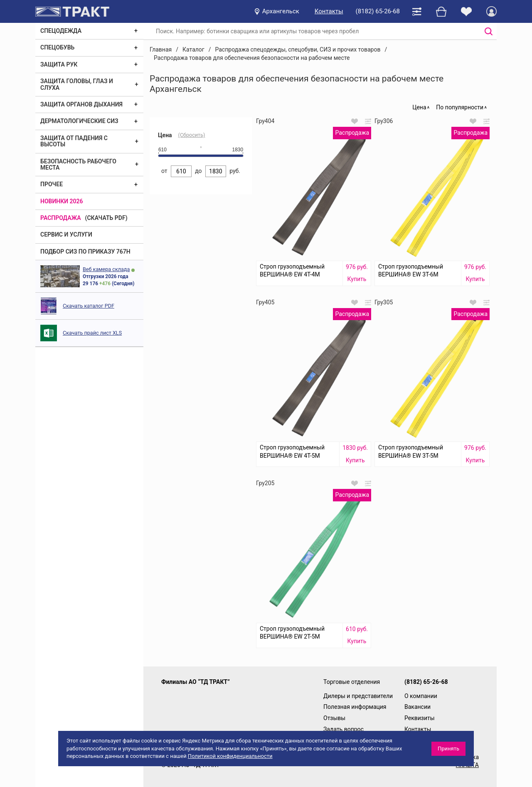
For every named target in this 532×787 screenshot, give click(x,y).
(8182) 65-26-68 (378, 11)
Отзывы (334, 718)
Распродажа (61, 218)
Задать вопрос (344, 729)
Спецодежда (61, 31)
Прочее (52, 184)
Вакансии (417, 707)
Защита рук (59, 64)
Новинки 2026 (62, 201)
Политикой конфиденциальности (230, 756)
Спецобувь (57, 47)
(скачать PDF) (106, 218)
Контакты (329, 11)
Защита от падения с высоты (74, 141)
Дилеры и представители (358, 696)
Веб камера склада (106, 269)
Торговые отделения (352, 682)
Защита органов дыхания (81, 104)
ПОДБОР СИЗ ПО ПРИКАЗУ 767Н (85, 252)
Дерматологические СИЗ (79, 121)
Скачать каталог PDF (89, 306)
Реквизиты (420, 718)
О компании (421, 696)
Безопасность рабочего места (78, 164)
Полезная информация (355, 707)
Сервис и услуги (66, 234)
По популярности (460, 107)
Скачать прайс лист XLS (92, 333)
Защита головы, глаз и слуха (77, 84)
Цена (419, 107)
